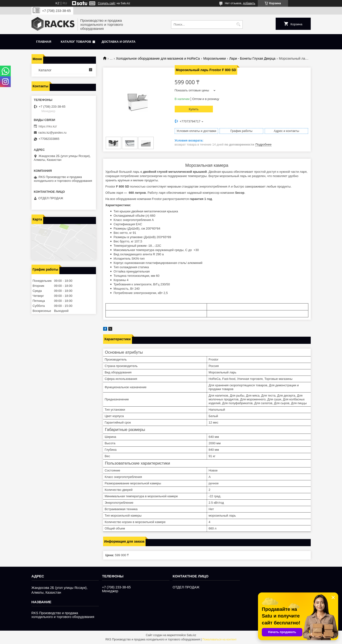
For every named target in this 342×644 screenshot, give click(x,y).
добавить (249, 3)
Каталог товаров (76, 42)
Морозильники (215, 58)
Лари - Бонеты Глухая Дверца (252, 58)
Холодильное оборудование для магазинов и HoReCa (158, 58)
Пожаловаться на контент (219, 639)
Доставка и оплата (119, 42)
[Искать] (239, 24)
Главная (44, 42)
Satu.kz (191, 635)
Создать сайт (107, 3)
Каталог (45, 70)
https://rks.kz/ (48, 126)
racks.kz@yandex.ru (53, 133)
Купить (194, 109)
